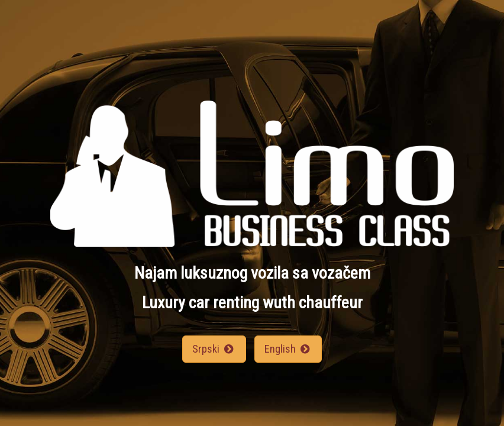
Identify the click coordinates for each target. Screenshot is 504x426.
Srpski (214, 349)
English (288, 349)
